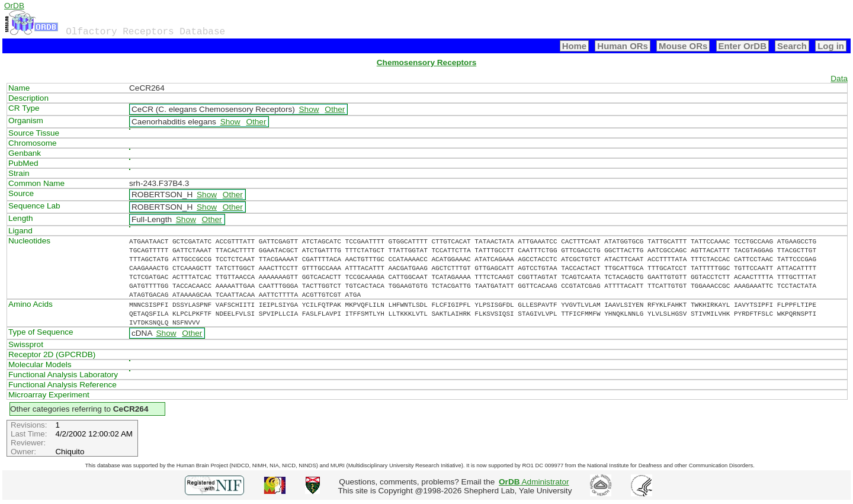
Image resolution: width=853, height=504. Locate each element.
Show (309, 109)
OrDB (14, 6)
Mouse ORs (683, 46)
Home (575, 46)
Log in (831, 46)
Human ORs (623, 46)
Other (335, 109)
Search (792, 46)
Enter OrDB (743, 46)
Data (839, 78)
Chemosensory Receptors (426, 62)
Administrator (534, 482)
